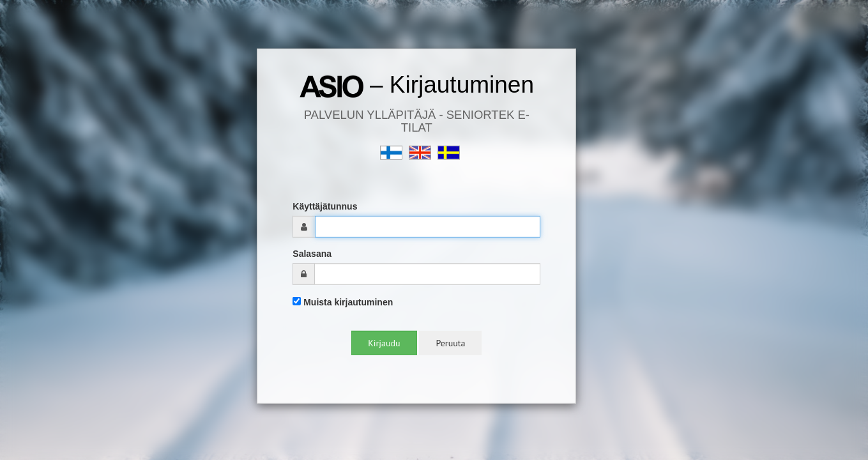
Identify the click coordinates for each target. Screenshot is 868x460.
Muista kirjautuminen (343, 302)
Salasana (312, 254)
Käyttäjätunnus (325, 206)
